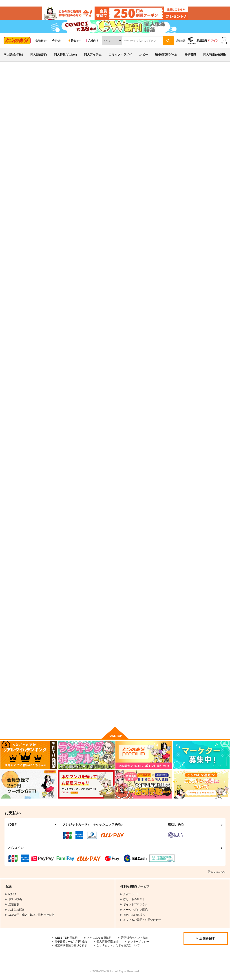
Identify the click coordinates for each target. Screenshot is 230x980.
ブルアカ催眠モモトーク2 (112, 96)
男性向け (74, 41)
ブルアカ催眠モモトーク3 (158, 215)
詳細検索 (181, 41)
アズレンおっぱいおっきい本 (71, 446)
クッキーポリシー (139, 942)
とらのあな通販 (12, 74)
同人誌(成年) (39, 55)
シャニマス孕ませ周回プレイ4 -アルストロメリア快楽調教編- (205, 450)
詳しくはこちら (217, 872)
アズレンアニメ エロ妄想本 (159, 446)
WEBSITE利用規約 (66, 938)
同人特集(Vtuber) (65, 55)
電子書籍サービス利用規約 (71, 942)
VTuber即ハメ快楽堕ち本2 (180, 96)
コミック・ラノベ (120, 55)
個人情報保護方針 (107, 942)
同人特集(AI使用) (215, 55)
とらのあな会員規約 (99, 938)
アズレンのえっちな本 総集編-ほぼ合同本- (116, 331)
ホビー (144, 55)
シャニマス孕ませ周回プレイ (205, 559)
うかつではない (143, 96)
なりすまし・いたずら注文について (118, 946)
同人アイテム (93, 55)
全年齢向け (42, 41)
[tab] (206, 141)
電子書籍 (190, 55)
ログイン (213, 41)
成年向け (57, 41)
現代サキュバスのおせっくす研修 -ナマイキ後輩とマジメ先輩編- (72, 563)
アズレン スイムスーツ (202, 672)
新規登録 (202, 41)
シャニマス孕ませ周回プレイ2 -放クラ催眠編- (160, 674)
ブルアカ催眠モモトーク (68, 329)
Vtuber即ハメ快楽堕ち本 (68, 672)
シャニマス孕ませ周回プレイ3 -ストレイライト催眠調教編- (116, 563)
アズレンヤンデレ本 (110, 672)
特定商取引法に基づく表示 (71, 946)
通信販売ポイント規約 (135, 938)
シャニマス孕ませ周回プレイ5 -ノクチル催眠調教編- (160, 331)
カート (127, 256)
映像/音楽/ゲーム (166, 55)
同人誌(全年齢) (13, 55)
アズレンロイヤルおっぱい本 (205, 215)
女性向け (92, 41)
